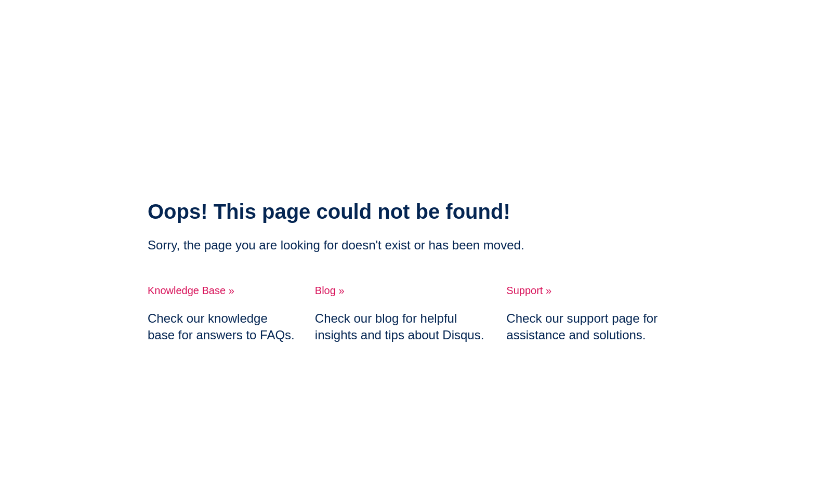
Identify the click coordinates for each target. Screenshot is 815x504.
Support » (529, 290)
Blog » (330, 290)
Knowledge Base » (191, 290)
